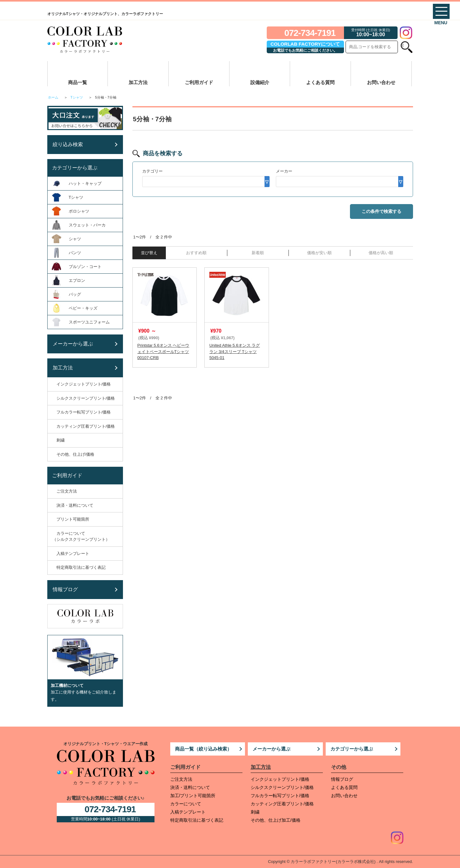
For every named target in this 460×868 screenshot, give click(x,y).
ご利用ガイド (199, 82)
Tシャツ (77, 97)
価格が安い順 (319, 253)
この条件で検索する (381, 211)
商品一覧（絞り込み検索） (203, 749)
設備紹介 (260, 82)
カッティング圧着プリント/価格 (282, 804)
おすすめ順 (196, 253)
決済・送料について (190, 787)
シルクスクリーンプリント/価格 (282, 787)
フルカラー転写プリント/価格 (280, 796)
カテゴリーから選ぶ (352, 749)
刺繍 (255, 812)
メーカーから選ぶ (271, 749)
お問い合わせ (381, 82)
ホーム (53, 97)
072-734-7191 (310, 33)
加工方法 (138, 82)
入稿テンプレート (188, 812)
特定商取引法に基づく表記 (197, 820)
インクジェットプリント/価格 (280, 779)
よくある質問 (320, 82)
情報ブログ (342, 779)
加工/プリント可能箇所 (193, 796)
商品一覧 (78, 82)
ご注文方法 (181, 779)
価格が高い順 (381, 253)
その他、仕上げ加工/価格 (276, 820)
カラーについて (186, 804)
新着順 (258, 253)
